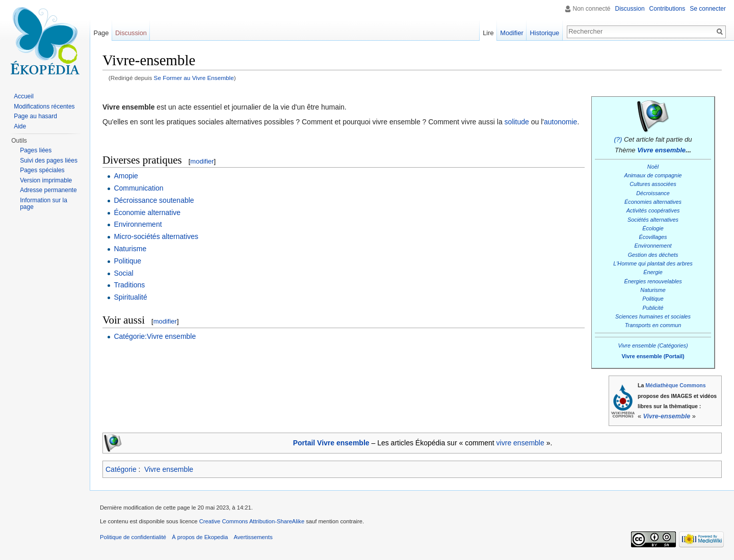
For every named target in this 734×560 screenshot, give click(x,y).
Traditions (129, 285)
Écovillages (653, 237)
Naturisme (653, 290)
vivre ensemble (520, 443)
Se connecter (708, 9)
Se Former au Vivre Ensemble (194, 78)
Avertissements (253, 537)
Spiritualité (130, 297)
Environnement (653, 246)
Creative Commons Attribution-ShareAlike (252, 521)
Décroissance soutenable (154, 200)
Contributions (667, 9)
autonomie (560, 122)
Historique (545, 33)
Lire (488, 33)
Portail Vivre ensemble (331, 443)
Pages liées (36, 150)
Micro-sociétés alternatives (156, 236)
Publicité (653, 308)
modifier (202, 161)
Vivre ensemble (661, 150)
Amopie (126, 176)
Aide (20, 126)
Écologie (653, 228)
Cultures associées (653, 184)
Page (101, 33)
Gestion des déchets (653, 255)
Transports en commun (653, 325)
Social (123, 273)
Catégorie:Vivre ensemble (155, 336)
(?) (618, 139)
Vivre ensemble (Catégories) (653, 345)
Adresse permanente (48, 190)
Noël (653, 167)
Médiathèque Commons (675, 385)
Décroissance (653, 193)
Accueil (24, 96)
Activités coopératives (653, 210)
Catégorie (121, 469)
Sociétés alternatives (653, 220)
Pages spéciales (42, 170)
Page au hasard (35, 116)
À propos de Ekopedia (200, 537)
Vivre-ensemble (667, 416)
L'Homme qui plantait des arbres (653, 263)
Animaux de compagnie (653, 175)
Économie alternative (147, 212)
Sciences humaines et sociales (653, 316)
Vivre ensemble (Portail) (653, 356)
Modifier (512, 33)
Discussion (630, 9)
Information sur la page (44, 204)
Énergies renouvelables (653, 281)
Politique (653, 299)
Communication (138, 188)
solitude (517, 122)
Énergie (653, 272)
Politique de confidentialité (133, 537)
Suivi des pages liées (49, 161)
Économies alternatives (653, 202)
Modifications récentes (44, 106)
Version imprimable (46, 180)
